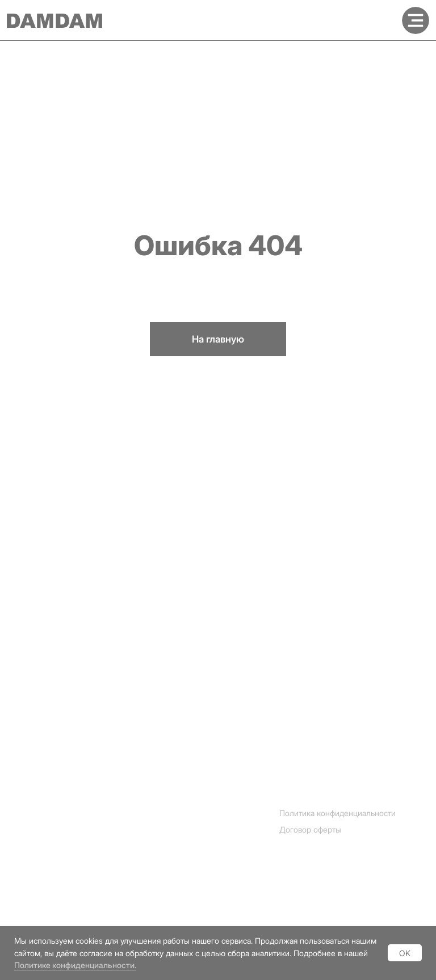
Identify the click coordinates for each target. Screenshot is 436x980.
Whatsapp (30, 868)
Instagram (29, 831)
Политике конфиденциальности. (75, 965)
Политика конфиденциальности (338, 813)
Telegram (28, 850)
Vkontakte (30, 905)
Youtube (26, 886)
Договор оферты (310, 829)
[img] (416, 20)
